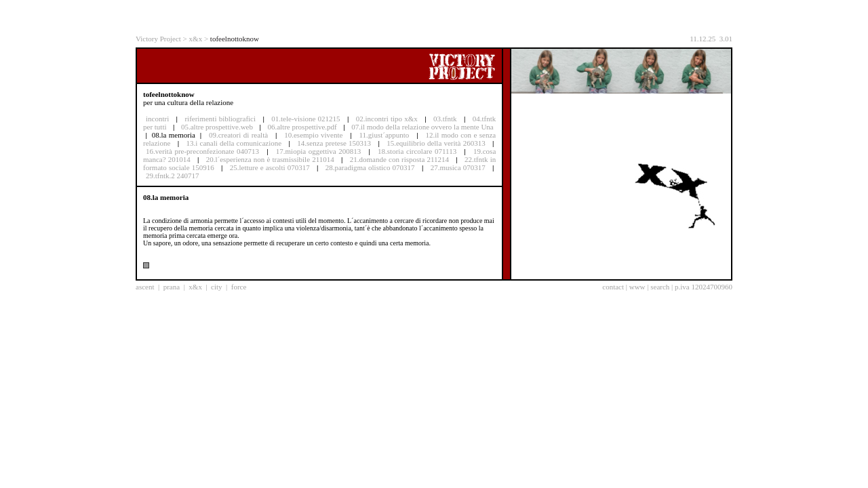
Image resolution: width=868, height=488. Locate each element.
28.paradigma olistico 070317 (370, 167)
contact (613, 287)
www (637, 287)
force (239, 287)
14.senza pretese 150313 (334, 143)
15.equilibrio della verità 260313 (436, 143)
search (660, 287)
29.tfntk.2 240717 (173, 176)
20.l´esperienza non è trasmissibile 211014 (270, 159)
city (217, 287)
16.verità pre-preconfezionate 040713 (202, 151)
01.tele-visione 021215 (305, 119)
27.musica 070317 (458, 167)
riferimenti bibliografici (220, 119)
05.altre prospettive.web (217, 127)
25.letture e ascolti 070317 (270, 167)
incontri (157, 119)
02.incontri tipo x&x (387, 119)
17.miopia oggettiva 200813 (318, 151)
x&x (196, 39)
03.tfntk (445, 119)
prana (172, 287)
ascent (145, 287)
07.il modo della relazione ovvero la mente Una (422, 127)
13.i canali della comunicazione (234, 143)
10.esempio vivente (313, 135)
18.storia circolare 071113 (417, 151)
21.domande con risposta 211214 (399, 159)
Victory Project (158, 39)
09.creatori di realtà (238, 135)
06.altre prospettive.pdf (302, 127)
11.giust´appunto (384, 135)
